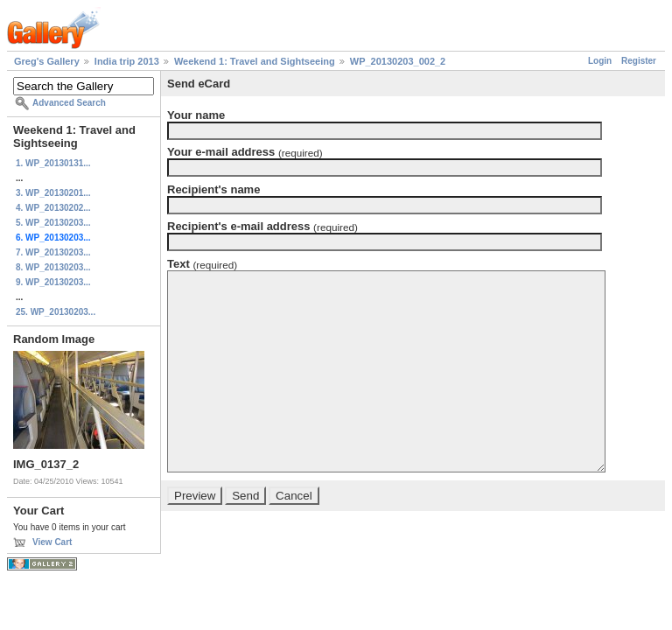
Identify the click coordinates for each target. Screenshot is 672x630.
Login (600, 61)
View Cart (52, 542)
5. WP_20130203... (53, 223)
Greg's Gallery (47, 61)
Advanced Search (69, 103)
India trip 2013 (127, 61)
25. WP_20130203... (56, 312)
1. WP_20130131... (53, 163)
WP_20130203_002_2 (398, 61)
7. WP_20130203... (53, 252)
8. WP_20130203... (53, 267)
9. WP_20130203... (53, 282)
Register (639, 61)
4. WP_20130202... (53, 208)
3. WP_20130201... (53, 193)
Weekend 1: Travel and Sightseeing (255, 61)
